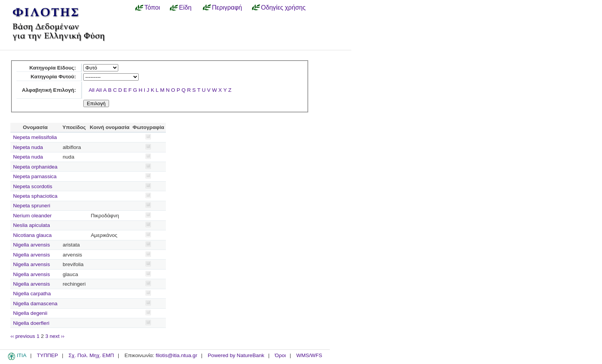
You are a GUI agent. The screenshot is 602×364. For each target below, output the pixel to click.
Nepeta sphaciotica (35, 196)
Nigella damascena (35, 304)
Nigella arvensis (31, 245)
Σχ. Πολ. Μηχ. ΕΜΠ (91, 355)
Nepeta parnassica (35, 176)
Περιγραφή (227, 7)
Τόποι (152, 7)
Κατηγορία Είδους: (52, 68)
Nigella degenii (30, 313)
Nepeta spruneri (32, 206)
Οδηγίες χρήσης (283, 7)
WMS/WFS (309, 355)
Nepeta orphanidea (35, 167)
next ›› (57, 336)
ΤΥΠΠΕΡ (47, 355)
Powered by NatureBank (236, 355)
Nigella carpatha (32, 294)
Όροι (280, 355)
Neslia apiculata (31, 225)
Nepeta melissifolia (35, 137)
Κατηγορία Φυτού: (53, 77)
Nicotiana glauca (32, 235)
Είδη (185, 7)
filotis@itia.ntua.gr (176, 355)
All (92, 90)
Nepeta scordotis (33, 186)
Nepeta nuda (28, 147)
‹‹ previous (23, 336)
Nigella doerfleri (31, 323)
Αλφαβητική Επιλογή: (49, 90)
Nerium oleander (32, 216)
